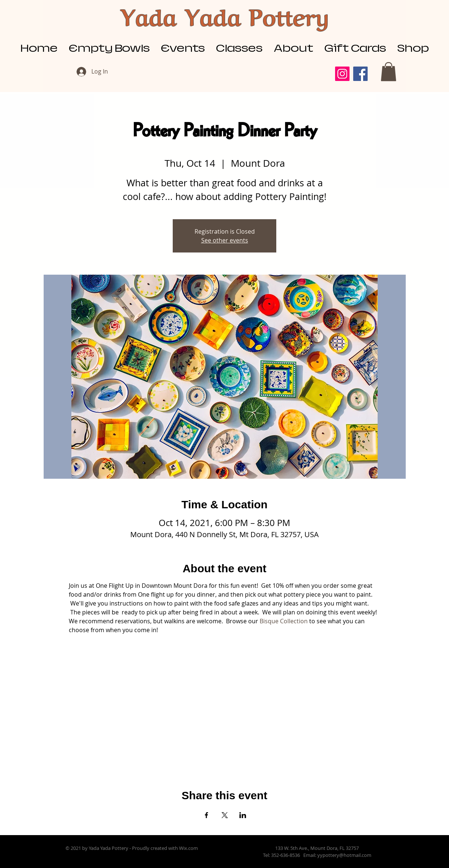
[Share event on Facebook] (207, 815)
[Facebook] (360, 74)
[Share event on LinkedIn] (243, 815)
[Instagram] (342, 74)
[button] (389, 72)
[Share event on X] (225, 815)
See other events (225, 240)
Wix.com (188, 848)
